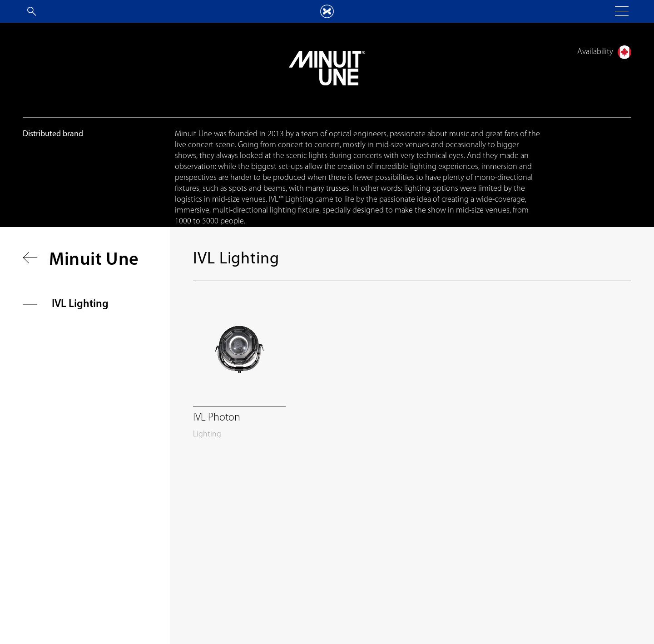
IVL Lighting (80, 304)
